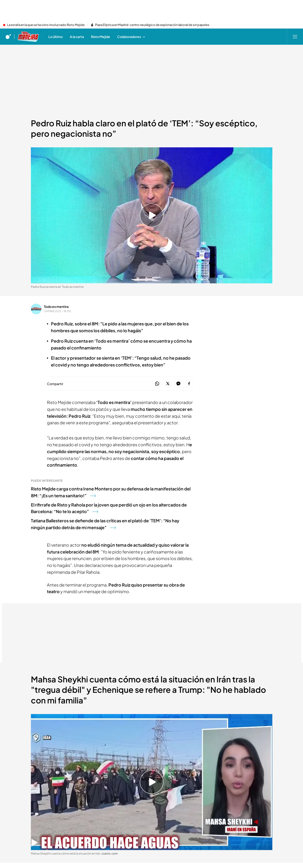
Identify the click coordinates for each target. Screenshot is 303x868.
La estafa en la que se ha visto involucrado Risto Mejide (46, 25)
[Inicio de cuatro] (8, 37)
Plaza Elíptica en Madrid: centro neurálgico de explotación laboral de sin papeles (152, 25)
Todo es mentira (56, 306)
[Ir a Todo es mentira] (28, 37)
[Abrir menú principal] (295, 37)
